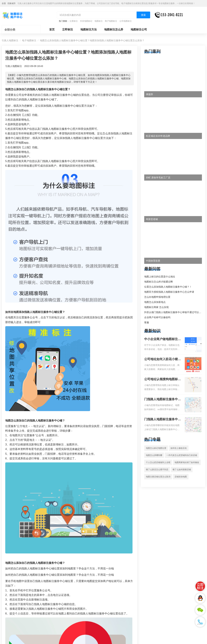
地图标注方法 (89, 29)
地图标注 (99, 21)
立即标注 (68, 29)
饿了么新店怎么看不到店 (157, 470)
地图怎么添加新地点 (155, 302)
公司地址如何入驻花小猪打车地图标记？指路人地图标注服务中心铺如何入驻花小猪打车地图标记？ (163, 359)
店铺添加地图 (181, 477)
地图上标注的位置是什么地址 (160, 277)
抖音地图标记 (86, 21)
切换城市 (12, 3)
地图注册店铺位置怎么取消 (158, 477)
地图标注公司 (139, 29)
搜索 (143, 15)
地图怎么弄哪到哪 (154, 455)
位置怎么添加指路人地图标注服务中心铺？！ (168, 287)
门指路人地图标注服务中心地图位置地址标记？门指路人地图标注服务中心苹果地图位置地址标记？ (163, 420)
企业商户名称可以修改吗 (157, 317)
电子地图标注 (29, 40)
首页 (52, 29)
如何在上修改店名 (179, 448)
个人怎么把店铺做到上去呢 (158, 462)
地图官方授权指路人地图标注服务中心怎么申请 (169, 292)
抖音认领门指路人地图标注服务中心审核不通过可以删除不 (175, 312)
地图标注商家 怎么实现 (156, 307)
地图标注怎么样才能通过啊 (158, 282)
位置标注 (74, 21)
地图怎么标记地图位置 (156, 448)
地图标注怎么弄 (114, 29)
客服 (147, 322)
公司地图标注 (126, 21)
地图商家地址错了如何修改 (187, 462)
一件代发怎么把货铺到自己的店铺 (182, 455)
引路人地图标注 (10, 40)
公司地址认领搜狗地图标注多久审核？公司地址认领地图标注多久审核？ (163, 380)
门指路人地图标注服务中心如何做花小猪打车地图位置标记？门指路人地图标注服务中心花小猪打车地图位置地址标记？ (163, 400)
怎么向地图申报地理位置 (157, 297)
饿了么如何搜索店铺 (182, 470)
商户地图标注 (111, 21)
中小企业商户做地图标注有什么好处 (163, 339)
